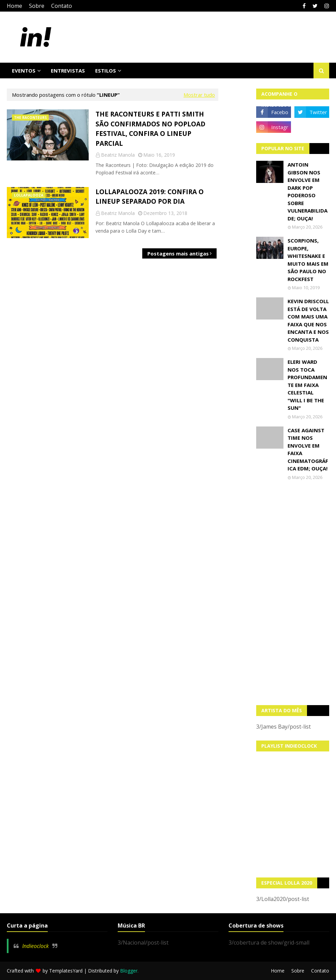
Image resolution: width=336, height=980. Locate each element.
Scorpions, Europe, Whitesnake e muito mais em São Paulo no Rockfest (308, 260)
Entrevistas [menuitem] (68, 71)
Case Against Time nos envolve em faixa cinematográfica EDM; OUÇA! (308, 449)
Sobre (37, 6)
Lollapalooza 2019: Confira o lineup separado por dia (150, 197)
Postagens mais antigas (178, 253)
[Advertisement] (293, 593)
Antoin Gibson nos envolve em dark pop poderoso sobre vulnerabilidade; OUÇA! (308, 191)
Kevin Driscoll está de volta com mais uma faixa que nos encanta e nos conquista (308, 320)
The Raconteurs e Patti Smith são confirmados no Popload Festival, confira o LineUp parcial (150, 129)
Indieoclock (35, 946)
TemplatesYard (66, 971)
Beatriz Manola (118, 155)
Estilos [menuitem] (106, 71)
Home (14, 6)
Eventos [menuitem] (24, 71)
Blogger (129, 971)
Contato (62, 6)
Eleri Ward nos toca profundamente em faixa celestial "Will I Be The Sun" (307, 385)
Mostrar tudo (199, 95)
